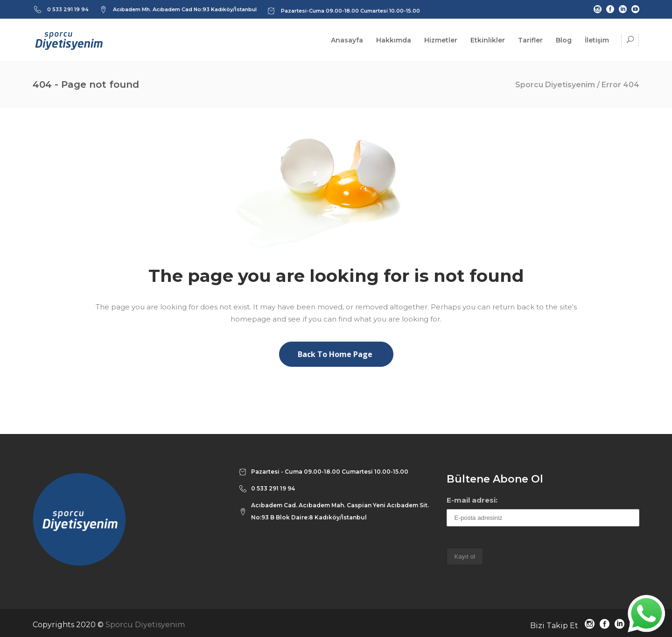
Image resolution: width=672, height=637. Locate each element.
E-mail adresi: (472, 500)
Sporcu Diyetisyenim (555, 85)
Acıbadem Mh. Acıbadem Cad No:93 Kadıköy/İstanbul (185, 9)
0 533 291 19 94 (68, 9)
